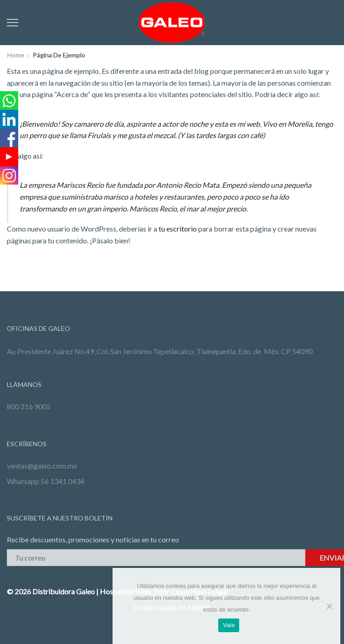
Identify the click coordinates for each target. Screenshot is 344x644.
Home (16, 55)
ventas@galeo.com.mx (42, 466)
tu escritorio (178, 229)
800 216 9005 (29, 406)
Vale (229, 625)
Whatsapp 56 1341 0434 (46, 481)
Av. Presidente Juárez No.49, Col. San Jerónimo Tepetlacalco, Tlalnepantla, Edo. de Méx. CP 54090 (160, 351)
